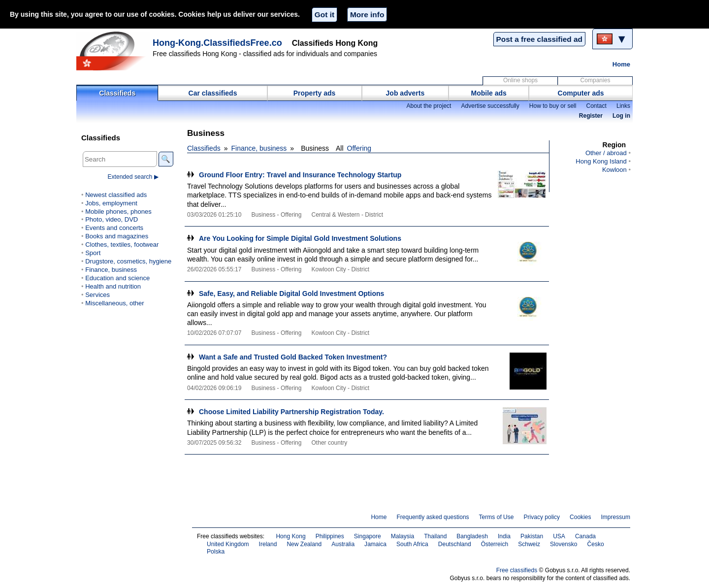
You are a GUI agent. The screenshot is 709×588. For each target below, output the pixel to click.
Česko (596, 544)
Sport (93, 253)
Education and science (117, 278)
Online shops (520, 80)
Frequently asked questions (433, 517)
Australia (343, 544)
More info (367, 15)
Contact (596, 106)
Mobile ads (489, 93)
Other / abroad (606, 153)
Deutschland (455, 544)
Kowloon (614, 170)
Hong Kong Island (601, 161)
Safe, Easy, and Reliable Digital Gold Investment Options (291, 294)
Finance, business (259, 148)
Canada (585, 536)
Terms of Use (497, 517)
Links (623, 106)
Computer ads (581, 93)
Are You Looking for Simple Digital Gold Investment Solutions (300, 238)
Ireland (268, 544)
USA (559, 536)
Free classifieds (517, 570)
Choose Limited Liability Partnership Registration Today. (291, 412)
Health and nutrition (113, 286)
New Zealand (304, 544)
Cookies (580, 517)
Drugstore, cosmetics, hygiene (128, 261)
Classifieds (117, 93)
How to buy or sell (553, 106)
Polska (216, 552)
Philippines (330, 536)
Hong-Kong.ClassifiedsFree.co (217, 43)
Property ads (315, 93)
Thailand (435, 536)
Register (591, 116)
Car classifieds (213, 93)
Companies (596, 80)
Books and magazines (117, 236)
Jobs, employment (111, 203)
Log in (621, 116)
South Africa (412, 544)
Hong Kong (290, 536)
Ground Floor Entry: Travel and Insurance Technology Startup (300, 175)
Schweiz (529, 544)
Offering (359, 148)
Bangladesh (472, 536)
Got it (324, 15)
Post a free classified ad (539, 39)
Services (97, 295)
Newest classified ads (116, 195)
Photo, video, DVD (112, 219)
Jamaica (375, 544)
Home (621, 64)
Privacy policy (542, 517)
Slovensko (564, 544)
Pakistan (532, 536)
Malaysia (403, 536)
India (504, 536)
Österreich (495, 544)
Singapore (368, 536)
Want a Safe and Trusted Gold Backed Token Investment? (293, 357)
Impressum (616, 517)
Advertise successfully (490, 106)
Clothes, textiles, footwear (122, 245)
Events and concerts (114, 228)
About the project (429, 106)
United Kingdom (228, 544)
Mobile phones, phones (118, 212)
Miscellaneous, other (114, 303)
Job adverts (405, 93)
